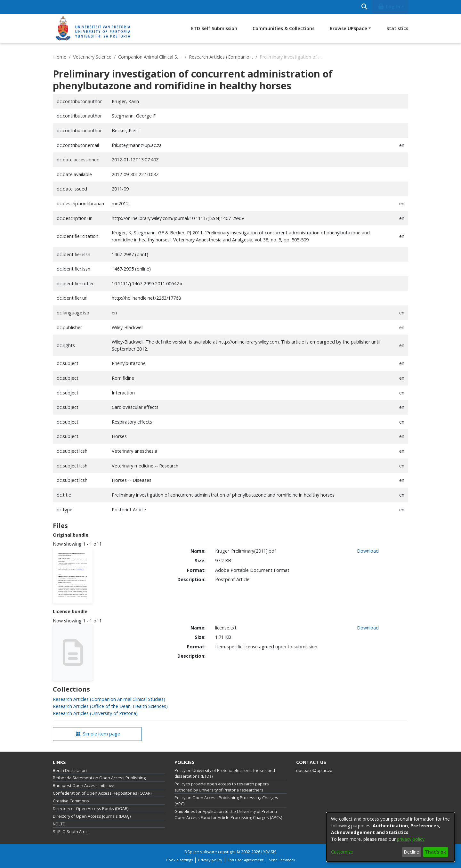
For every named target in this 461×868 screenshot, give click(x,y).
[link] (109, 699)
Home (60, 57)
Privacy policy (210, 860)
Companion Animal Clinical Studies (150, 57)
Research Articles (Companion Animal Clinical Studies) (221, 57)
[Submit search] (364, 7)
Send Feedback (282, 860)
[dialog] (391, 837)
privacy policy (411, 839)
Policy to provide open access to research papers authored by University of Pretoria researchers (222, 787)
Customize (342, 852)
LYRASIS (269, 852)
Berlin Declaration (70, 771)
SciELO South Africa (71, 832)
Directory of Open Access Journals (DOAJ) (92, 816)
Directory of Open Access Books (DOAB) (91, 809)
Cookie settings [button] (179, 860)
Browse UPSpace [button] (348, 28)
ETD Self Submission (214, 28)
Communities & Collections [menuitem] (283, 28)
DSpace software (201, 852)
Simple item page (98, 734)
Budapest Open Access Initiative (84, 786)
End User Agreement (246, 860)
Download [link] (368, 551)
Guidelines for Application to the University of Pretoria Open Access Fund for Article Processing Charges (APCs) (228, 815)
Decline (411, 852)
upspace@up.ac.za (314, 771)
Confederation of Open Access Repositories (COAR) (102, 793)
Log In (389, 7)
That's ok (435, 852)
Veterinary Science (92, 57)
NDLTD (59, 824)
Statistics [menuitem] (397, 28)
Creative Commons (71, 801)
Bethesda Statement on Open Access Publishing (99, 778)
